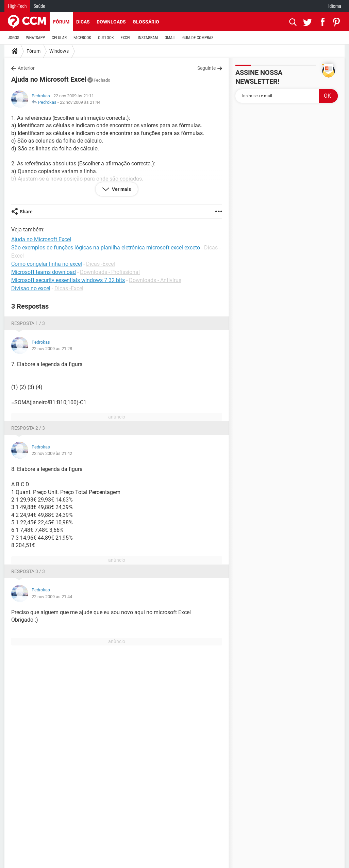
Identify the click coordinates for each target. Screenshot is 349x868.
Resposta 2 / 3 (28, 428)
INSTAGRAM (148, 38)
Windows (59, 51)
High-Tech (17, 6)
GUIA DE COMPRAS (198, 38)
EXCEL (126, 38)
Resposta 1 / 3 (28, 323)
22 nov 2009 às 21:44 (80, 102)
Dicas (83, 22)
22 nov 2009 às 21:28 (52, 349)
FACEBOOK (82, 38)
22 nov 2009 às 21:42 (52, 453)
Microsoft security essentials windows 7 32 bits (68, 280)
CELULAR (59, 38)
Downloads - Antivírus (155, 280)
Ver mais (121, 189)
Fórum (61, 22)
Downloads (111, 22)
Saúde (39, 6)
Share (26, 212)
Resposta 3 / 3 (28, 571)
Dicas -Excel (101, 264)
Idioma (335, 6)
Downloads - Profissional (110, 272)
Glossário (146, 22)
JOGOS (14, 38)
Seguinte (206, 68)
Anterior (26, 68)
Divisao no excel (31, 288)
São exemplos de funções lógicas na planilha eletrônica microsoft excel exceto (106, 248)
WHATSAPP (36, 38)
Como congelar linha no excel (47, 264)
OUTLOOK (106, 38)
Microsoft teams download (44, 272)
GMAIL (170, 38)
